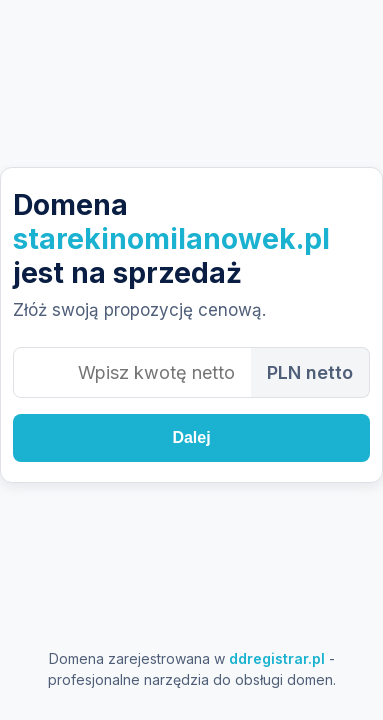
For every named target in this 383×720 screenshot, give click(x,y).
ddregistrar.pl (277, 658)
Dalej (191, 437)
